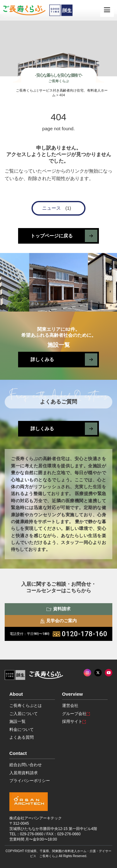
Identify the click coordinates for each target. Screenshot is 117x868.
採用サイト (74, 721)
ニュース (51, 208)
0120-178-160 (58, 634)
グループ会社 (76, 714)
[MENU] (107, 10)
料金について (22, 730)
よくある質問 (22, 737)
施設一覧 (17, 721)
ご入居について (24, 714)
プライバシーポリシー (30, 781)
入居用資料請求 (24, 773)
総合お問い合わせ (26, 765)
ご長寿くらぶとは (26, 706)
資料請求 (58, 609)
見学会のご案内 (58, 621)
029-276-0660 (32, 834)
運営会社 (70, 706)
